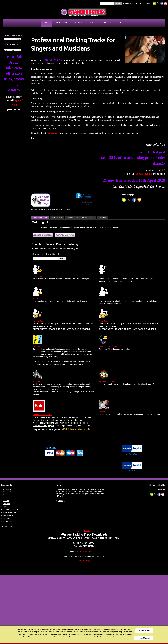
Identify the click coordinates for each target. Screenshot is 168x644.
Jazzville (36, 347)
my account (146, 3)
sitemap (128, 3)
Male (101, 299)
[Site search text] (107, 4)
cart (136, 3)
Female (102, 276)
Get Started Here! (40, 218)
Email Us (162, 489)
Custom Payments (106, 412)
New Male (37, 299)
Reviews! (102, 218)
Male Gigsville (105, 321)
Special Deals (72, 218)
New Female (38, 276)
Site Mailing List (84, 531)
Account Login (6, 526)
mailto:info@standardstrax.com (87, 551)
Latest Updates (88, 218)
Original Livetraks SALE (42, 415)
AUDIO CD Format (107, 382)
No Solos (37, 382)
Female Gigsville (40, 321)
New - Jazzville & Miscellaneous (112, 347)
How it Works (57, 218)
